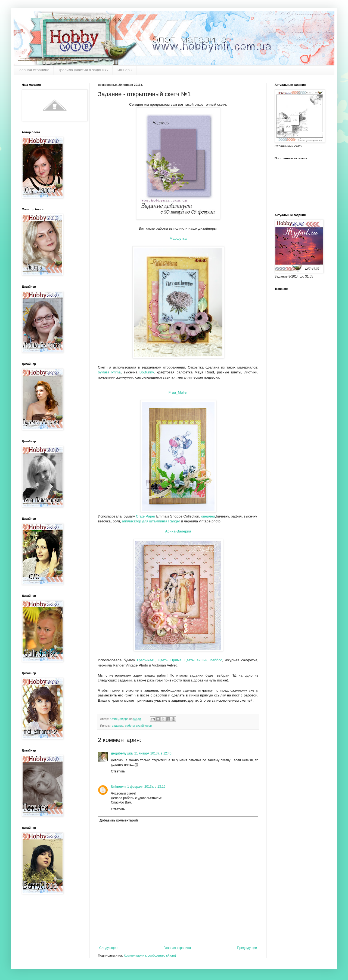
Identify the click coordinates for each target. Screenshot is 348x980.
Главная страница (33, 70)
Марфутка (178, 238)
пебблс (215, 660)
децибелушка (122, 753)
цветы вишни (195, 660)
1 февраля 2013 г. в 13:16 (146, 787)
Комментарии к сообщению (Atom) (150, 955)
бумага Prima (109, 372)
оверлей (208, 516)
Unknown (118, 787)
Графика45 (145, 660)
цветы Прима (170, 660)
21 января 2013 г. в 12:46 (153, 753)
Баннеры (125, 70)
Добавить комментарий (119, 820)
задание (118, 726)
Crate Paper (146, 516)
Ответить (118, 771)
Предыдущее (247, 948)
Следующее (108, 948)
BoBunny (147, 372)
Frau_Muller (178, 392)
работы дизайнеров (139, 726)
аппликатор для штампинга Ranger (151, 521)
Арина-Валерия (178, 531)
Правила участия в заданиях (83, 70)
